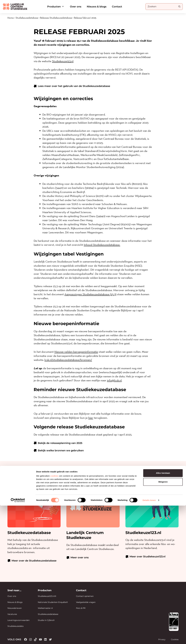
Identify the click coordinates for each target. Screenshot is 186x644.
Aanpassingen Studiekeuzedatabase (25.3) (90, 294)
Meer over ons (80, 558)
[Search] (179, 6)
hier (91, 418)
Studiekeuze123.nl (63, 61)
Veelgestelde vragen (86, 602)
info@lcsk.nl (114, 380)
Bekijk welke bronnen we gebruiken (61, 451)
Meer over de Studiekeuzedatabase (34, 561)
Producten (56, 7)
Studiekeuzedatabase (27, 18)
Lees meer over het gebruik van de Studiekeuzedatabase (74, 86)
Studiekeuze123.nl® (47, 596)
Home (11, 18)
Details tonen (149, 639)
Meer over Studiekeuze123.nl (148, 557)
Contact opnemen (85, 596)
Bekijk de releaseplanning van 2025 (60, 443)
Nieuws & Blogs (15, 602)
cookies (54, 614)
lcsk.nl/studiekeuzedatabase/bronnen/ (68, 360)
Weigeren (163, 620)
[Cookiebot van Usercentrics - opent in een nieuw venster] (18, 639)
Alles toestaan (163, 611)
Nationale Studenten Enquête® (53, 602)
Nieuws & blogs (97, 7)
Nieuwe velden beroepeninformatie (76, 352)
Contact (117, 7)
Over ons (76, 7)
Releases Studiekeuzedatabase (56, 18)
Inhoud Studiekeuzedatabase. (102, 245)
